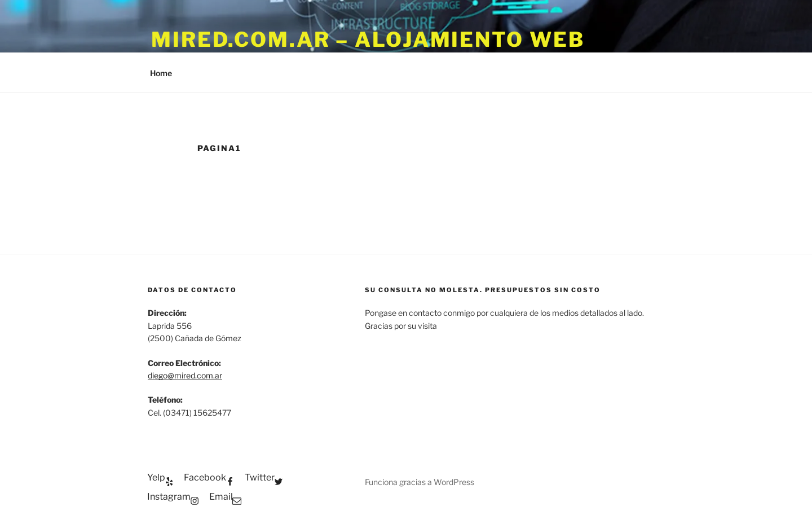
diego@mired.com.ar (185, 375)
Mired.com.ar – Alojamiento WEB (368, 39)
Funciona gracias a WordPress (420, 482)
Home (161, 73)
